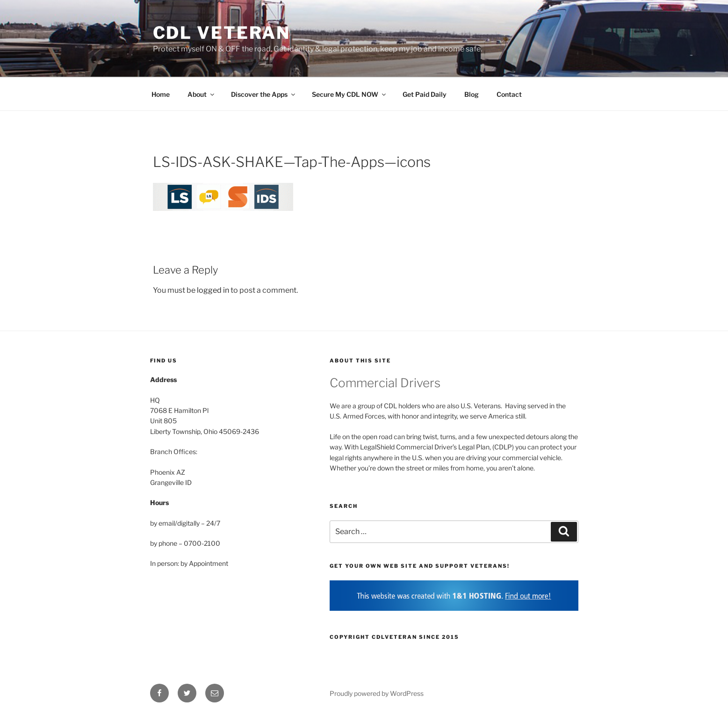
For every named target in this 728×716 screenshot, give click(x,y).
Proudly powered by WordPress (377, 693)
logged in (213, 290)
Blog (472, 94)
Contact (509, 94)
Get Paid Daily (425, 94)
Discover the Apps (264, 94)
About (202, 94)
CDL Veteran (222, 33)
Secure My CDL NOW (350, 94)
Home (161, 94)
